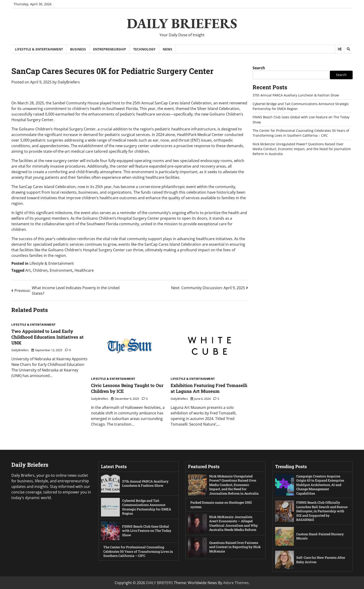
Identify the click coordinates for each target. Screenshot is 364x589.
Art (28, 270)
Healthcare (84, 270)
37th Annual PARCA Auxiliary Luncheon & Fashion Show (296, 95)
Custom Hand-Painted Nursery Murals (320, 536)
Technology (144, 49)
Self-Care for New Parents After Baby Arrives (321, 560)
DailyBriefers (69, 82)
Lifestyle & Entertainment (39, 49)
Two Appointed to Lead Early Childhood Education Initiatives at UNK (47, 337)
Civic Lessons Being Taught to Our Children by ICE (127, 388)
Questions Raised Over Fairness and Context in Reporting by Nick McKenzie (234, 547)
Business (78, 49)
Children (40, 270)
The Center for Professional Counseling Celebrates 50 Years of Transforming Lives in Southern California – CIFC (137, 551)
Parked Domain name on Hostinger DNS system (221, 505)
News (167, 49)
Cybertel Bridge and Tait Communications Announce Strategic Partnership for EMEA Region (147, 507)
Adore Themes (236, 583)
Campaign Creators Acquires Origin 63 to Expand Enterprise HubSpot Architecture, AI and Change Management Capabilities (320, 485)
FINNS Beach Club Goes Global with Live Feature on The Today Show (147, 531)
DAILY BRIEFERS (182, 23)
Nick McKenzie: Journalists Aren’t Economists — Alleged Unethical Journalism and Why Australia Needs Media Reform (234, 523)
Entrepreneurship (110, 49)
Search (259, 68)
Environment (61, 270)
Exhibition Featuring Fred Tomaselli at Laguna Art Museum (209, 388)
